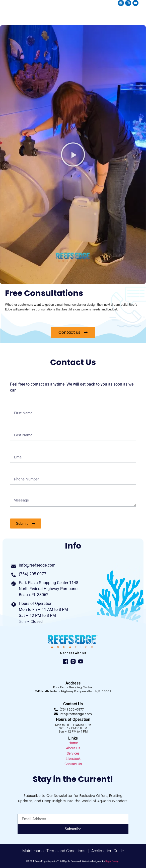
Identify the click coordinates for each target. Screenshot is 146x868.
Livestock (73, 759)
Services (73, 753)
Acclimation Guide (107, 851)
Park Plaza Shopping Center (73, 687)
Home (73, 743)
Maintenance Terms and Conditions (54, 851)
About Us (73, 748)
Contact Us (73, 764)
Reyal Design (112, 861)
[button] (73, 154)
